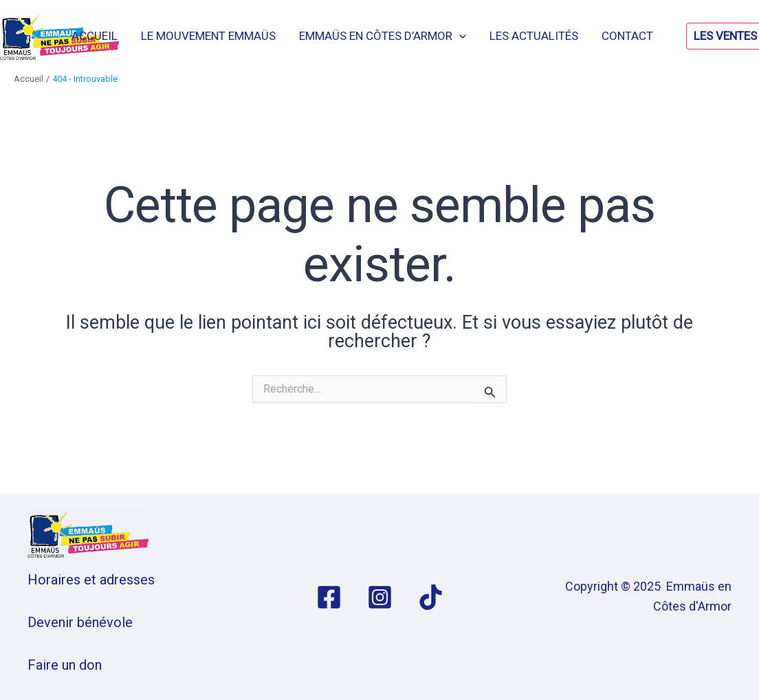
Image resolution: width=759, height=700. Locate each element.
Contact (627, 36)
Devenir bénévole (80, 622)
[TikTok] (431, 597)
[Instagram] (380, 597)
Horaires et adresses (91, 580)
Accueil (95, 36)
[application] (459, 36)
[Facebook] (329, 597)
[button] (716, 36)
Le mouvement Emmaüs (208, 36)
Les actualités (534, 36)
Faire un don (65, 665)
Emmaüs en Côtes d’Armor (383, 36)
